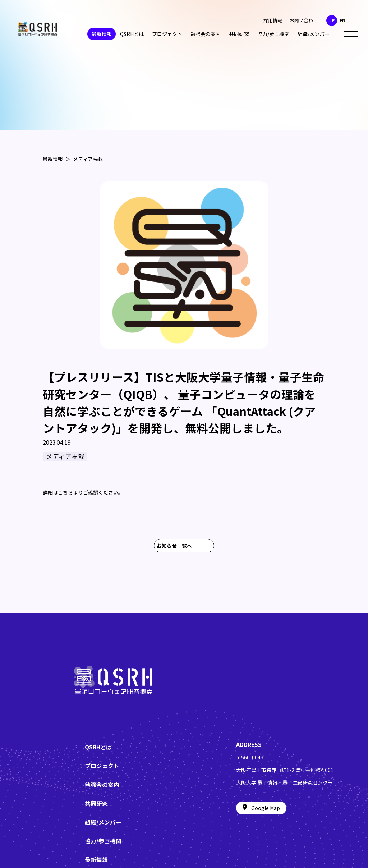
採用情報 (273, 20)
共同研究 (239, 34)
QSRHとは (132, 34)
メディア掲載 (88, 159)
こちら (65, 497)
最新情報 (102, 34)
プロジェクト (167, 34)
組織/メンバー (314, 34)
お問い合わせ (304, 20)
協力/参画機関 (273, 34)
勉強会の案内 (206, 34)
